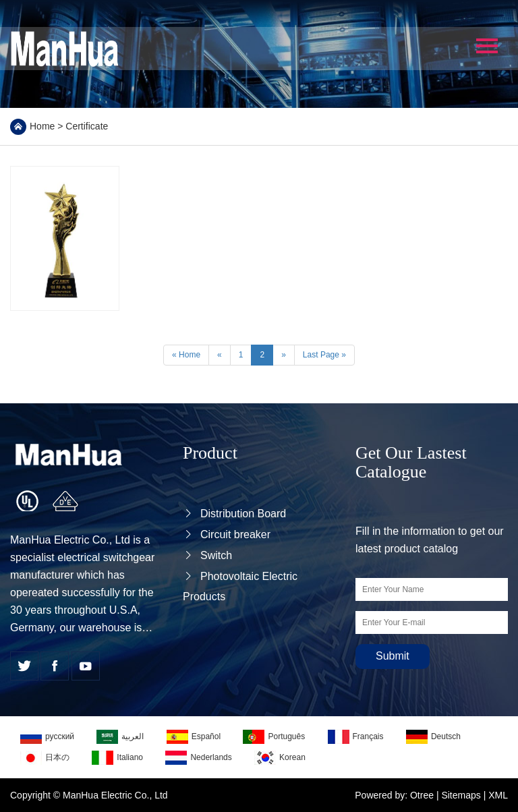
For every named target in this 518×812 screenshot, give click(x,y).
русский (47, 737)
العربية (120, 737)
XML (498, 795)
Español (194, 737)
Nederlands (198, 758)
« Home (186, 355)
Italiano (117, 758)
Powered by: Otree (394, 795)
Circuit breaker (227, 534)
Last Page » (324, 355)
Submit (393, 656)
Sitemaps (461, 795)
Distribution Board (234, 514)
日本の (45, 758)
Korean (280, 758)
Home (42, 126)
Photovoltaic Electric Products (240, 586)
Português (274, 737)
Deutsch (433, 737)
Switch (207, 555)
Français (356, 737)
